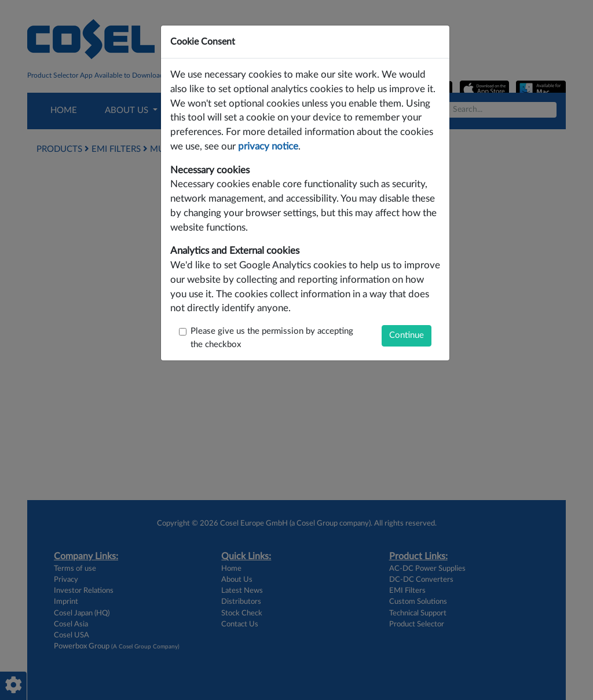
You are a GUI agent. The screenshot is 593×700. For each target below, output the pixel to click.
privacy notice (268, 147)
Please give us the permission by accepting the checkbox (272, 338)
